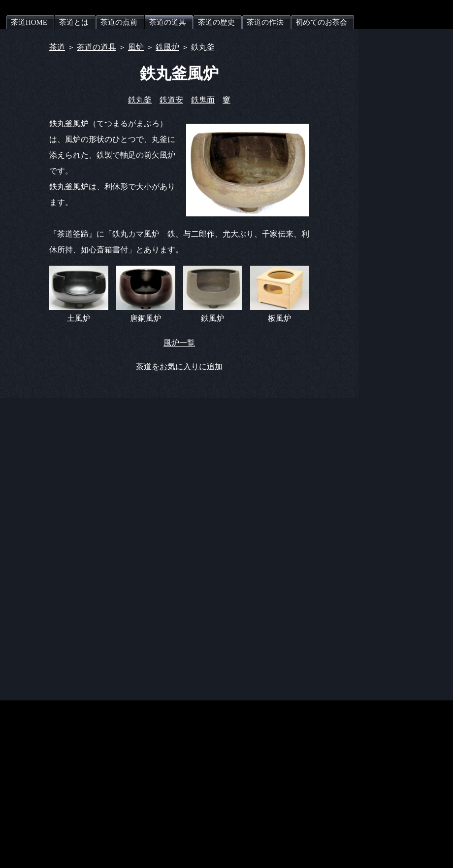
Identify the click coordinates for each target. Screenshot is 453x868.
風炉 (136, 47)
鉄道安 (171, 100)
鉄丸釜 (140, 100)
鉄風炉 (167, 47)
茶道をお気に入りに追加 (179, 366)
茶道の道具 (97, 47)
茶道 (57, 47)
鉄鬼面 (203, 100)
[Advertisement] (414, 177)
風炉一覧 (179, 343)
